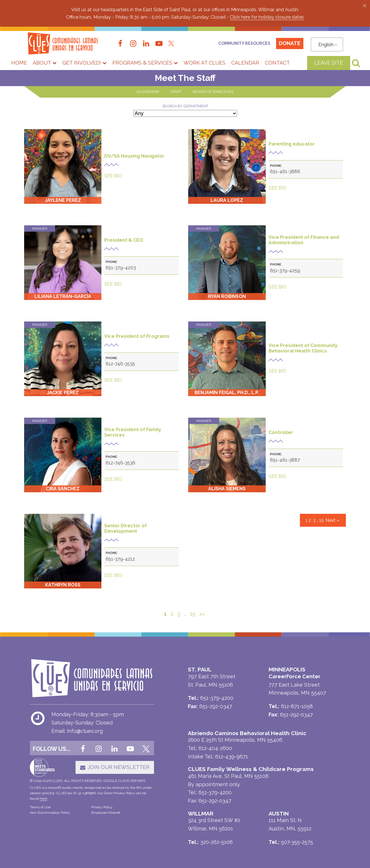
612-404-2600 (215, 748)
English (326, 45)
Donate (290, 43)
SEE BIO (113, 176)
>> (202, 614)
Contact (277, 63)
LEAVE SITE (329, 63)
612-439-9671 (232, 756)
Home (19, 63)
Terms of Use (40, 807)
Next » (332, 520)
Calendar (245, 63)
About (45, 63)
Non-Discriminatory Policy (50, 813)
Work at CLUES (205, 63)
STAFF (176, 92)
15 (321, 520)
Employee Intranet (106, 813)
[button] (365, 5)
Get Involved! (84, 63)
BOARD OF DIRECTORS (213, 92)
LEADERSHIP (148, 92)
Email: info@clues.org (77, 731)
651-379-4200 (215, 792)
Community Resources (244, 43)
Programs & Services (145, 63)
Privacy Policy (102, 807)
